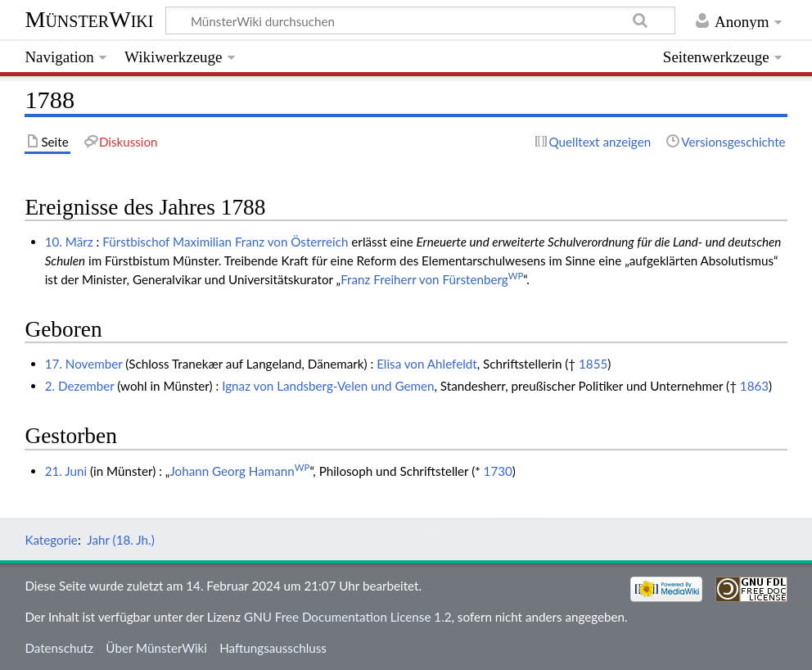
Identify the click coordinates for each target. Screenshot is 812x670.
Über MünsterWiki (156, 648)
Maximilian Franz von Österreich (260, 242)
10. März (69, 242)
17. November (84, 364)
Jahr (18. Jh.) (120, 540)
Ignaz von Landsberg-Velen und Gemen (328, 386)
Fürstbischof (136, 242)
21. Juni (66, 471)
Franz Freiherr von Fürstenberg (432, 279)
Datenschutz (59, 648)
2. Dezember (80, 386)
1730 (498, 471)
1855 (593, 364)
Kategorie (51, 540)
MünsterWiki (89, 19)
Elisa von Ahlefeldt (427, 364)
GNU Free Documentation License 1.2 (347, 617)
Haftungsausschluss (273, 648)
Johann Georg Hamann (239, 471)
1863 (754, 386)
